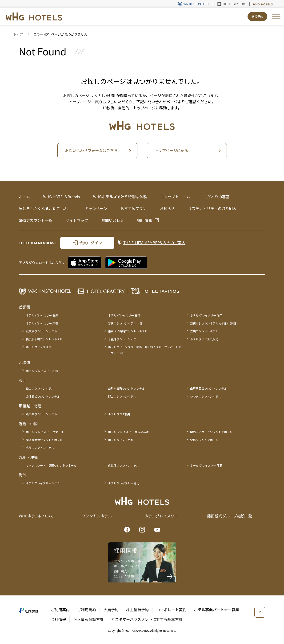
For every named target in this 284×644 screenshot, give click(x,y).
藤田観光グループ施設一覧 (230, 516)
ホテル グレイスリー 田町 (124, 315)
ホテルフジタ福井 (119, 414)
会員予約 (111, 610)
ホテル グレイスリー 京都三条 (45, 432)
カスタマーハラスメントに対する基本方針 (147, 619)
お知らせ (167, 208)
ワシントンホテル (97, 516)
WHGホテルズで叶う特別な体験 (120, 197)
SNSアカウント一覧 (36, 220)
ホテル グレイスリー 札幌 (42, 371)
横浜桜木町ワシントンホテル (44, 339)
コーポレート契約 (171, 610)
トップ (18, 34)
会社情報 (58, 619)
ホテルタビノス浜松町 (204, 339)
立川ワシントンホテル (204, 331)
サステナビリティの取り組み (212, 208)
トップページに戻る (172, 150)
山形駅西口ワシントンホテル (208, 388)
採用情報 (145, 220)
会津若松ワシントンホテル (43, 396)
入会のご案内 (154, 243)
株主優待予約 (137, 610)
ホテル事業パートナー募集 (216, 610)
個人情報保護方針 (88, 619)
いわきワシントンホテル (206, 396)
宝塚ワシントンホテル (204, 440)
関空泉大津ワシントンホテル (44, 440)
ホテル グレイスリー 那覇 (206, 465)
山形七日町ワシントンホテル (126, 388)
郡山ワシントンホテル (122, 396)
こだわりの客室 (216, 197)
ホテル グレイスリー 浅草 (206, 315)
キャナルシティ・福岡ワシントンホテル (51, 465)
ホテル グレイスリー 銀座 (42, 315)
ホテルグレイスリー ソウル (43, 483)
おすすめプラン (133, 208)
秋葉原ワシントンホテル (41, 331)
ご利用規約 (87, 610)
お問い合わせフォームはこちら (92, 150)
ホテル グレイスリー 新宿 (42, 323)
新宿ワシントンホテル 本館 (125, 323)
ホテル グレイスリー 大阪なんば (128, 432)
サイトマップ (77, 220)
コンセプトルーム (175, 197)
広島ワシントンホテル (40, 448)
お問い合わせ (113, 220)
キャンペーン (96, 208)
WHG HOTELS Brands (62, 197)
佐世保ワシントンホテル (124, 465)
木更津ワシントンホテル (124, 339)
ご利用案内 (60, 610)
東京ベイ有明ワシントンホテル (128, 331)
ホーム (24, 197)
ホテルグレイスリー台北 (124, 483)
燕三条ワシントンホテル (41, 414)
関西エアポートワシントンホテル (211, 432)
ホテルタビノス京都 (121, 440)
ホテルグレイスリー (161, 516)
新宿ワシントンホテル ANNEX (215, 323)
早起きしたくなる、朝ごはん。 (45, 208)
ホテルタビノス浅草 (39, 347)
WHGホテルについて (36, 516)
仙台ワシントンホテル (40, 388)
